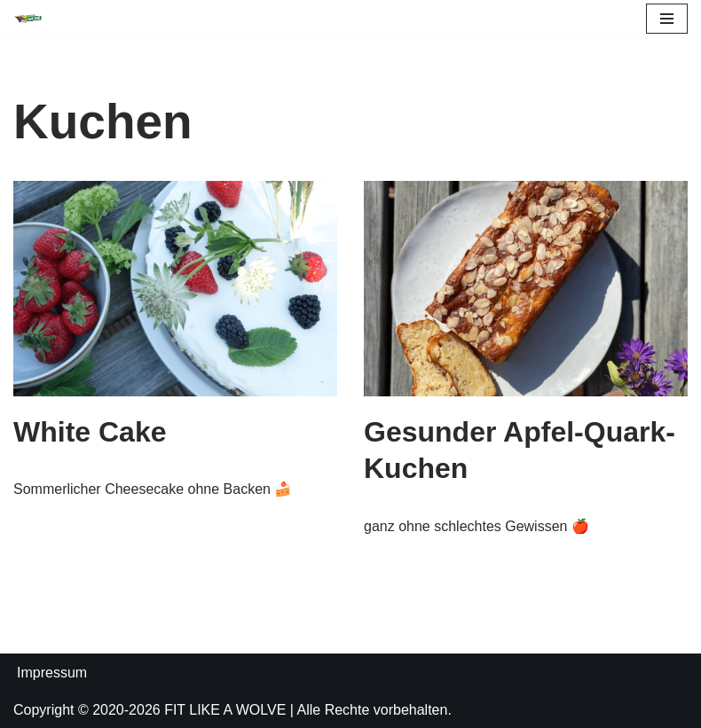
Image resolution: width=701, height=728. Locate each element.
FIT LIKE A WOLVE (225, 710)
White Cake (90, 432)
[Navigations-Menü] (667, 19)
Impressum (52, 673)
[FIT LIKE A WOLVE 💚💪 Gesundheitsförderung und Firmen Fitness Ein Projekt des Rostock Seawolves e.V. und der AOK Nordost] (28, 19)
